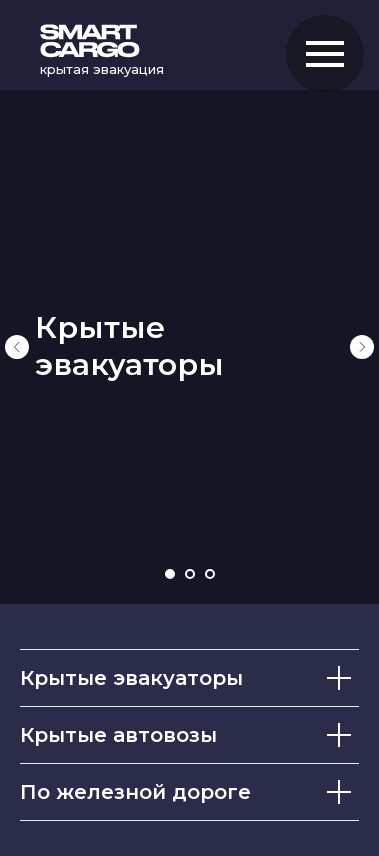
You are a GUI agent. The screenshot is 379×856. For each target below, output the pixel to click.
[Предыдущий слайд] (17, 347)
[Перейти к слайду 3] (210, 574)
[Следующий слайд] (362, 347)
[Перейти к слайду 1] (170, 574)
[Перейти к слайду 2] (190, 574)
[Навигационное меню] (325, 54)
